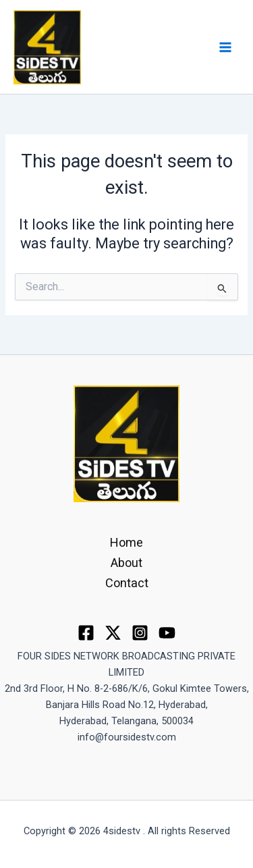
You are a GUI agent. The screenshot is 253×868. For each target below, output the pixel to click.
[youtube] (167, 633)
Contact (127, 583)
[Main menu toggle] (225, 47)
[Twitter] (113, 633)
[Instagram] (140, 633)
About (126, 563)
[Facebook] (86, 633)
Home (126, 542)
